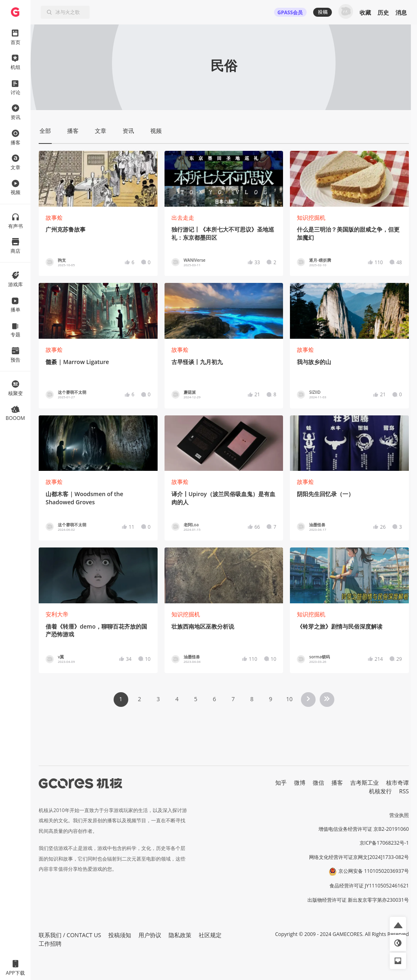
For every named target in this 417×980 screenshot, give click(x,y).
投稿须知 (120, 935)
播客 (337, 782)
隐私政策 (180, 935)
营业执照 (399, 815)
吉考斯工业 (364, 782)
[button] (398, 925)
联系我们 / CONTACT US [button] (70, 935)
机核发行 (380, 791)
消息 (401, 12)
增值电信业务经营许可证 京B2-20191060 (364, 829)
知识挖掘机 (311, 217)
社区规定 (210, 935)
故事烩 (54, 217)
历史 (383, 12)
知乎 (281, 782)
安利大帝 (57, 614)
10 (289, 699)
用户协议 (150, 935)
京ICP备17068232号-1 (384, 843)
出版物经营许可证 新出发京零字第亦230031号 (358, 900)
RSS (404, 791)
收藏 (365, 12)
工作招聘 (50, 944)
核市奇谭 (397, 782)
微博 (300, 782)
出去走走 (183, 217)
